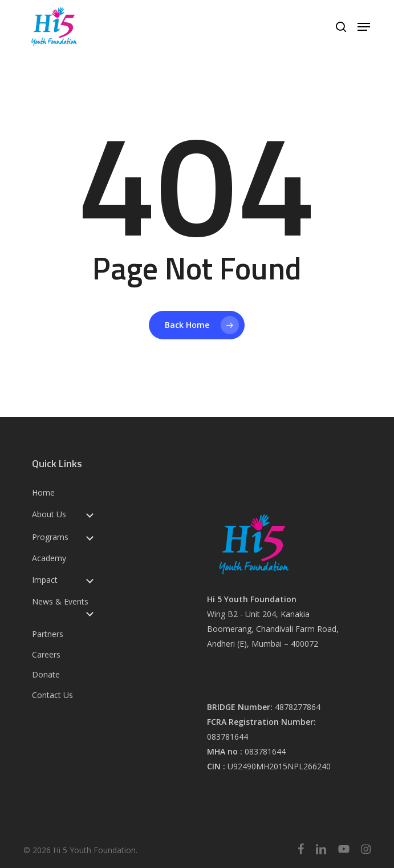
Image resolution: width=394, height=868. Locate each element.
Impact (45, 580)
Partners (48, 634)
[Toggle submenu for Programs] (90, 537)
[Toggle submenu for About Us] (90, 514)
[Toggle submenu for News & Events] (90, 613)
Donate (46, 675)
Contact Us (52, 695)
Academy (49, 558)
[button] (364, 27)
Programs (50, 537)
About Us (49, 514)
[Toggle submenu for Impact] (90, 580)
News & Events (60, 602)
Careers (46, 655)
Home (43, 493)
